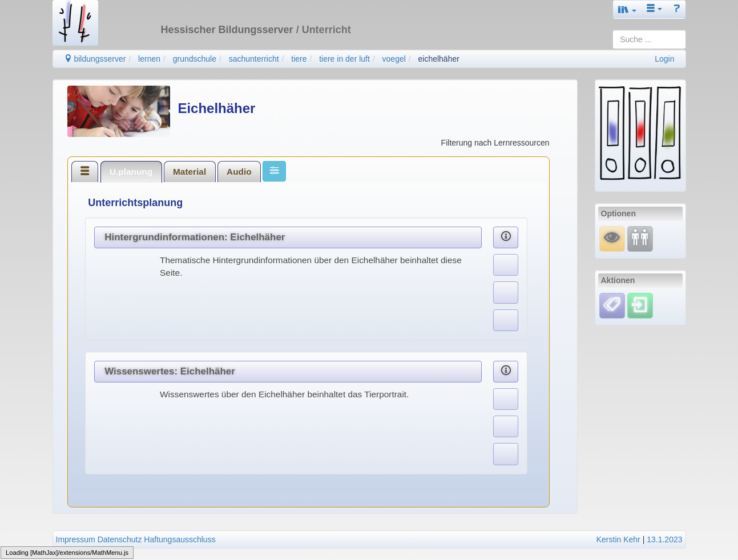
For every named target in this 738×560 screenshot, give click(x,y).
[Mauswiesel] (612, 238)
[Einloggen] (640, 305)
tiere (299, 59)
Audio (239, 172)
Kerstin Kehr (618, 539)
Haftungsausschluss (180, 539)
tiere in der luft (344, 59)
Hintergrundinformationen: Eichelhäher (195, 237)
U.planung (131, 172)
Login (664, 59)
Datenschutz (120, 539)
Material (189, 172)
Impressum (76, 539)
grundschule (195, 59)
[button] (627, 9)
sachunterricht (254, 59)
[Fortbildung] (640, 238)
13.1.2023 (664, 539)
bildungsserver (95, 59)
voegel (394, 59)
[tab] (85, 171)
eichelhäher (439, 59)
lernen (149, 59)
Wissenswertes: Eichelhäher (170, 371)
